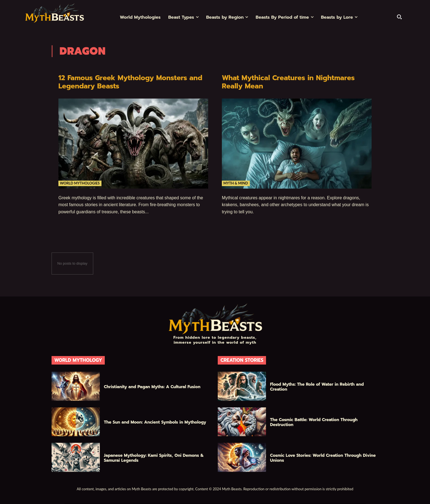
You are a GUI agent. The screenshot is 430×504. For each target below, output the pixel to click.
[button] (399, 17)
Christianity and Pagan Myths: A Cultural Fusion (152, 387)
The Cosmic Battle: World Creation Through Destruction (314, 422)
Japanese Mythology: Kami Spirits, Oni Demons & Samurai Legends (154, 458)
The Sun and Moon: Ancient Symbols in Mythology (155, 422)
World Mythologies (80, 183)
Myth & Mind (236, 183)
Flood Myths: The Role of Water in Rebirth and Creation (317, 387)
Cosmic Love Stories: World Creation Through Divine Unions (323, 458)
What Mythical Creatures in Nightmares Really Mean (291, 82)
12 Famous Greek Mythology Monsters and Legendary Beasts (133, 82)
